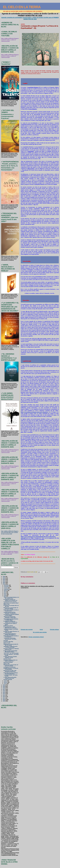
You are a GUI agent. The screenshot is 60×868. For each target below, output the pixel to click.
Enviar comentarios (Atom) (36, 637)
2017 (4, 689)
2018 (4, 688)
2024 (4, 579)
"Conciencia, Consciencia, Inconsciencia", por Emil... (10, 639)
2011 (4, 698)
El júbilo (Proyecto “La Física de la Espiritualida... (11, 669)
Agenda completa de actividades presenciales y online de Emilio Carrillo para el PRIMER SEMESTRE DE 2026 (30, 18)
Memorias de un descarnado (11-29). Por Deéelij (11, 645)
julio (5, 592)
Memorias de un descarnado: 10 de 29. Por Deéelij (11, 665)
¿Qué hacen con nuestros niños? (11, 603)
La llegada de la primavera (10, 667)
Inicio (41, 630)
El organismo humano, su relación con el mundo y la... (11, 600)
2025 (4, 578)
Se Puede (6, 640)
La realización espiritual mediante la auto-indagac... (11, 615)
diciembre (6, 585)
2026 (4, 577)
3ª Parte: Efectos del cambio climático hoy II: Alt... (10, 678)
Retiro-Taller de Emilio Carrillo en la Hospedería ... (11, 636)
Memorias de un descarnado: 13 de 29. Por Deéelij (11, 608)
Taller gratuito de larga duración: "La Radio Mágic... (11, 620)
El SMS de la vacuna (8, 626)
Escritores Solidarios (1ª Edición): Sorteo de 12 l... (11, 649)
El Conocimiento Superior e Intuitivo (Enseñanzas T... (10, 634)
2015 (4, 692)
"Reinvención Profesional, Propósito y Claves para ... (10, 617)
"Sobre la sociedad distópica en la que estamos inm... (11, 598)
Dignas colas (7, 604)
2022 (4, 582)
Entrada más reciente (27, 630)
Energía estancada (8, 680)
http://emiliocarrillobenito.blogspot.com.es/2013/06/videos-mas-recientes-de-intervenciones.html (10, 533)
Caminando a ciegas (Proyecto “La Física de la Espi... (11, 647)
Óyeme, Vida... (7, 664)
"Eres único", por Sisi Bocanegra (11, 653)
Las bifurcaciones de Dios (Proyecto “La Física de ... (10, 613)
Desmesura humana (8, 662)
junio (5, 593)
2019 (4, 686)
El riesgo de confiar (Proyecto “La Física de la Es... (11, 632)
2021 (4, 584)
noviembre (7, 587)
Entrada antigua (54, 630)
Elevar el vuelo (7, 643)
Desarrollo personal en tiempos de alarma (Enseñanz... (11, 673)
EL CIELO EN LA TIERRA (22, 7)
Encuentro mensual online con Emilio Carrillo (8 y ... (11, 661)
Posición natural (7, 659)
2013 (4, 695)
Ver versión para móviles (40, 632)
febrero (6, 682)
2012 (4, 697)
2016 (4, 691)
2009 (4, 701)
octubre (6, 588)
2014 (4, 694)
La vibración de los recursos (10, 602)
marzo (6, 681)
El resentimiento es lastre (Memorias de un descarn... (10, 627)
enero (5, 684)
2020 (4, 685)
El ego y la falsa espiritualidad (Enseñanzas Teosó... (10, 651)
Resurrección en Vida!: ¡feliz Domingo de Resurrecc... (10, 671)
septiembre (7, 589)
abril (5, 596)
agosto (6, 591)
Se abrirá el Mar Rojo (8, 642)
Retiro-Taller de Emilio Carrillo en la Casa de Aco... (11, 610)
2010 (4, 700)
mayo (5, 595)
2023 (4, 581)
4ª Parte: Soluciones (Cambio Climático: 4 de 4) (10, 657)
